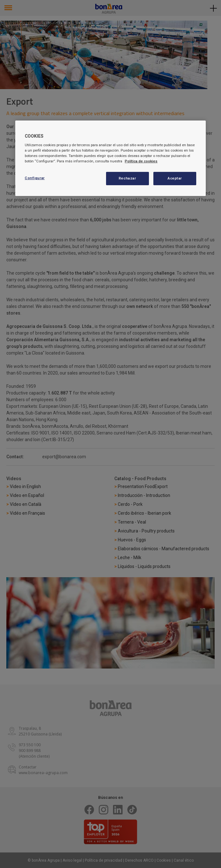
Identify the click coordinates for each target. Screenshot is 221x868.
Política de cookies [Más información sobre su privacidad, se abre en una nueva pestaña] (141, 161)
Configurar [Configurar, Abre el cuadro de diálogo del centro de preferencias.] (35, 178)
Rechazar (127, 178)
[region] (110, 158)
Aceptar (175, 178)
